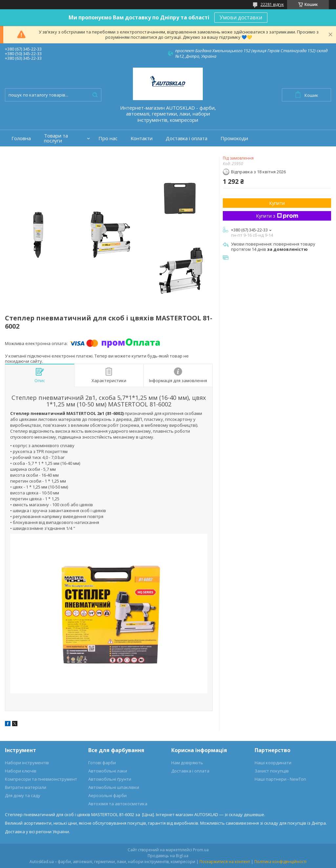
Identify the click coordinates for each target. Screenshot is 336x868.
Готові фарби (102, 763)
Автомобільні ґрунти (110, 779)
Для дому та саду (23, 795)
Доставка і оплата (187, 138)
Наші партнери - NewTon (280, 779)
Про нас (108, 138)
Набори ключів (21, 771)
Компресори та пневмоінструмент (41, 779)
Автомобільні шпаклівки (114, 787)
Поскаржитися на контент (225, 862)
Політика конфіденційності (280, 862)
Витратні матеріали (26, 787)
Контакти (142, 138)
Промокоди (234, 138)
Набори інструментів (27, 763)
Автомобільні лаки (108, 771)
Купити (277, 203)
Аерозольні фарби (107, 795)
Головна (21, 138)
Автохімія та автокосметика (118, 804)
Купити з (277, 216)
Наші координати (273, 763)
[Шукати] (95, 95)
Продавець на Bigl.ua (168, 856)
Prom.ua (201, 850)
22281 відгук (272, 4)
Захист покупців (272, 771)
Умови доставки (241, 17)
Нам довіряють (187, 763)
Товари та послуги (56, 138)
